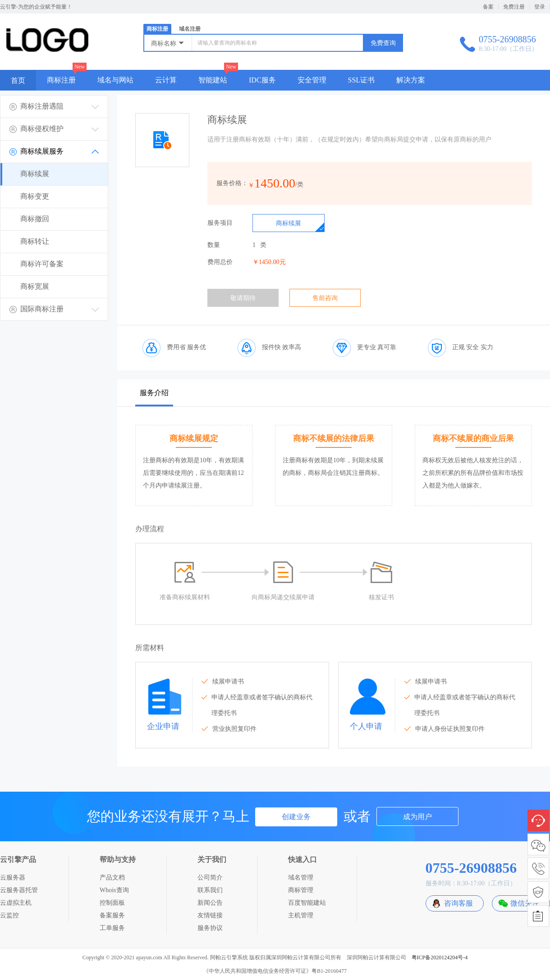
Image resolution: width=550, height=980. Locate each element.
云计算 (166, 80)
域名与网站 (115, 80)
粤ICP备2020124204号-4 (440, 957)
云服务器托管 (19, 890)
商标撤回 (35, 219)
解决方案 (411, 80)
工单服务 (112, 928)
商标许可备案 (42, 264)
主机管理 (301, 915)
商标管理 (301, 890)
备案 (488, 7)
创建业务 (296, 817)
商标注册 (157, 29)
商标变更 (35, 196)
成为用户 (417, 817)
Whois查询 (114, 890)
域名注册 (190, 29)
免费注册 (514, 7)
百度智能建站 (307, 903)
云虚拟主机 (16, 903)
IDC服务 (262, 80)
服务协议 (210, 928)
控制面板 (112, 903)
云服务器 (13, 877)
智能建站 (213, 80)
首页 (18, 80)
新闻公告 (210, 903)
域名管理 (301, 877)
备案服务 (112, 915)
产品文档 (112, 877)
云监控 (9, 915)
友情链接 (210, 915)
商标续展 (35, 174)
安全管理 (312, 80)
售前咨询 (325, 298)
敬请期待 (243, 298)
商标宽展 (35, 286)
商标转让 (35, 241)
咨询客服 (458, 903)
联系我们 (210, 890)
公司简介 (210, 877)
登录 (540, 7)
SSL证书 (362, 80)
